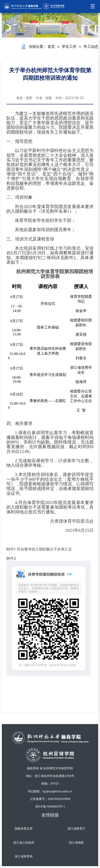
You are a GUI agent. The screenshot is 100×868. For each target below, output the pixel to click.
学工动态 (91, 46)
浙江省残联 (76, 843)
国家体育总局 (24, 829)
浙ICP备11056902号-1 (50, 806)
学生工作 (69, 46)
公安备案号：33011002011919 (50, 799)
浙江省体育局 (24, 856)
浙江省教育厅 (76, 829)
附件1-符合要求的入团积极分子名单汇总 (39, 549)
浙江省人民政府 (24, 843)
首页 (51, 46)
